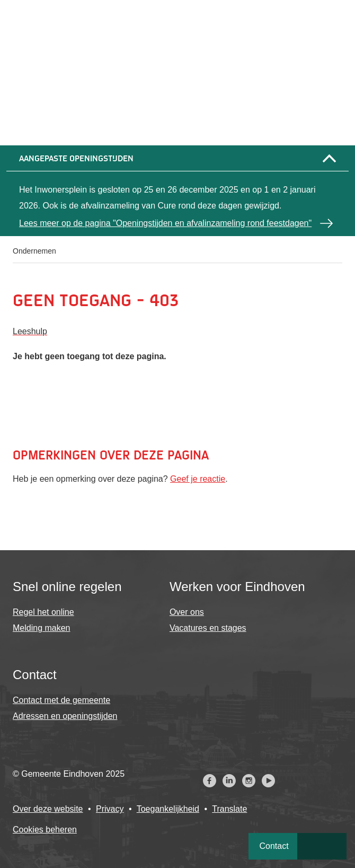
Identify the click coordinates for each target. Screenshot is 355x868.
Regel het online (43, 612)
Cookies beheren (45, 830)
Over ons (187, 612)
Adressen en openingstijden (65, 716)
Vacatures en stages (208, 628)
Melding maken (42, 628)
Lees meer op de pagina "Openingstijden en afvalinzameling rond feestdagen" (165, 223)
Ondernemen (34, 251)
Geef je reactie (198, 479)
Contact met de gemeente (61, 700)
